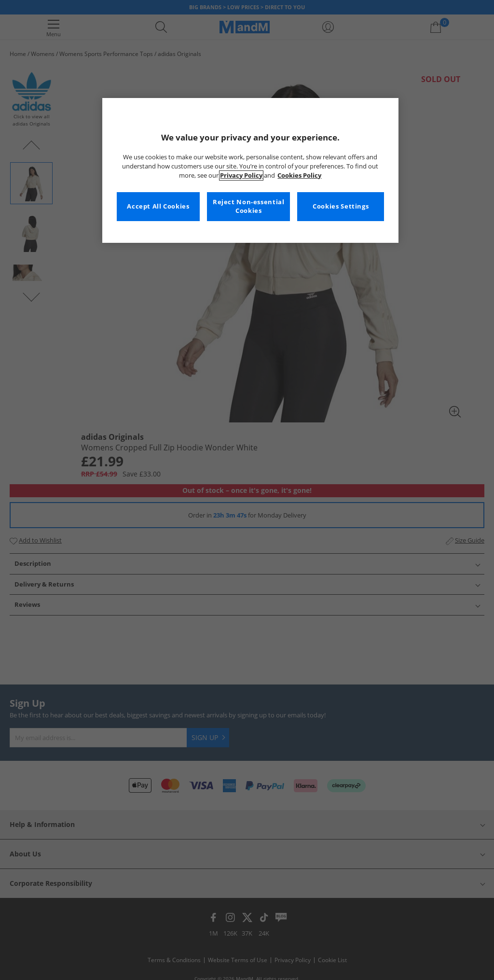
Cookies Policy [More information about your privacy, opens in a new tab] (299, 175)
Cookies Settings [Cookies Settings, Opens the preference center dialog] (341, 206)
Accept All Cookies (158, 206)
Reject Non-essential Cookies (249, 206)
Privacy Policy (241, 175)
